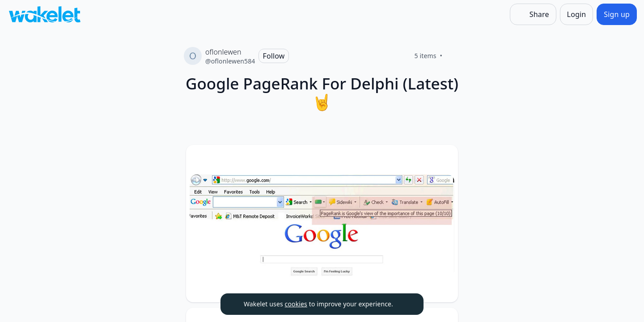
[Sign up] (617, 14)
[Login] (577, 14)
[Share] (533, 14)
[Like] (453, 56)
